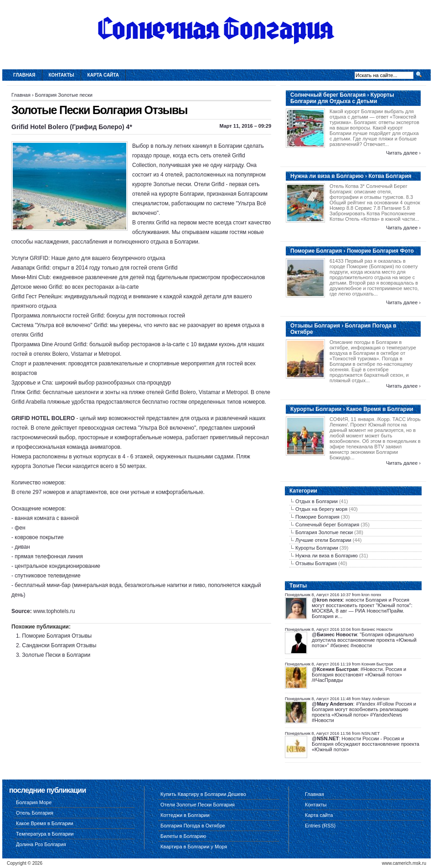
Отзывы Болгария (316, 563)
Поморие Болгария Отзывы (57, 636)
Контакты (62, 75)
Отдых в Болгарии (317, 501)
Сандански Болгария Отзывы (59, 645)
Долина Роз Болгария (41, 844)
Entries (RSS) (320, 826)
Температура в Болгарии (45, 834)
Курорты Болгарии (317, 548)
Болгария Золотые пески (64, 95)
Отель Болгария (35, 813)
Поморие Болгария (317, 517)
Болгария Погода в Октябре (193, 826)
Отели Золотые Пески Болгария (198, 805)
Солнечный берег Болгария (327, 525)
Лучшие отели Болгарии (323, 540)
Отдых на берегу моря (321, 509)
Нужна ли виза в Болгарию (327, 556)
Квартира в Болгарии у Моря (194, 847)
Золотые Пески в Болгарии (56, 655)
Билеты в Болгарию (183, 836)
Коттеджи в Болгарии (185, 815)
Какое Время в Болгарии (45, 823)
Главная (24, 75)
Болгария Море (34, 802)
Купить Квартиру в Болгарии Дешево (203, 794)
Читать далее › (403, 153)
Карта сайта (103, 75)
